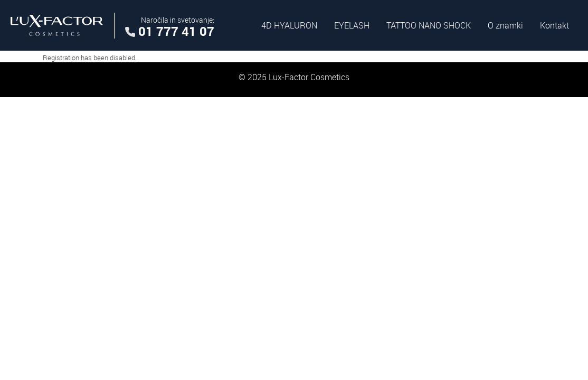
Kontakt (554, 25)
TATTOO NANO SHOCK (429, 25)
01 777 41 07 (176, 31)
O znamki (505, 25)
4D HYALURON (289, 25)
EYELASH (352, 25)
